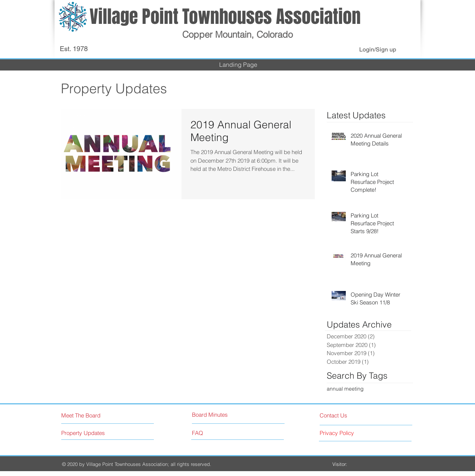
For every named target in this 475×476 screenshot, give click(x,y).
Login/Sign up (378, 49)
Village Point (136, 17)
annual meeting (345, 389)
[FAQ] (213, 433)
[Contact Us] (348, 415)
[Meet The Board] (94, 415)
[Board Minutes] (220, 415)
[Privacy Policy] (351, 433)
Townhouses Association (271, 17)
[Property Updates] (94, 433)
